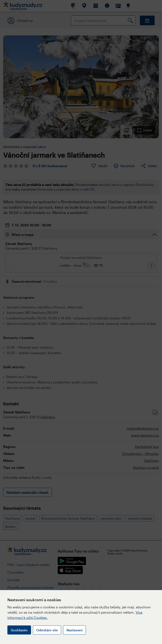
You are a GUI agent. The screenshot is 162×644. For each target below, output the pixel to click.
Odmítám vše (47, 630)
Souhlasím (19, 630)
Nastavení (74, 630)
